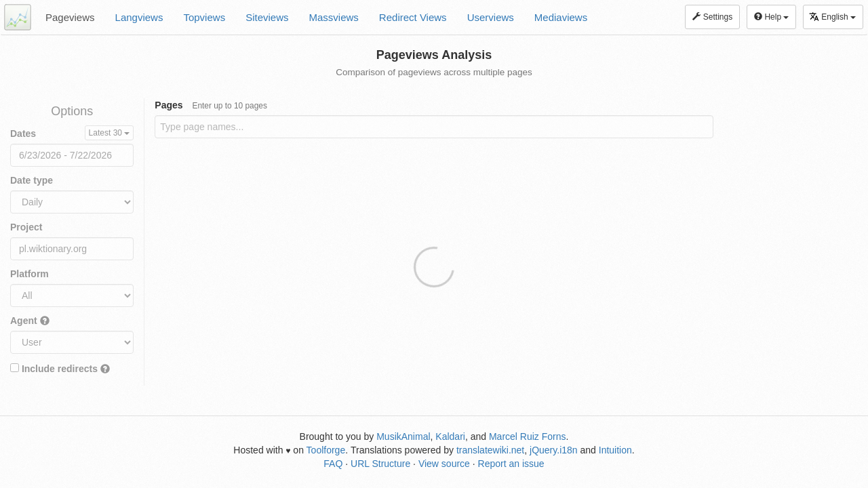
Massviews (334, 17)
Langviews (139, 17)
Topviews (204, 17)
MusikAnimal (403, 436)
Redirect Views (413, 17)
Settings (712, 17)
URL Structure (380, 464)
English (832, 17)
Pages (211, 105)
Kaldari (450, 436)
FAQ (333, 464)
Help (771, 17)
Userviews (491, 17)
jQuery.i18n (554, 450)
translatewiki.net (490, 450)
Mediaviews (561, 17)
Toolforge (326, 450)
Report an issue (511, 464)
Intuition (615, 450)
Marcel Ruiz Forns (528, 436)
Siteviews (267, 17)
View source (444, 464)
